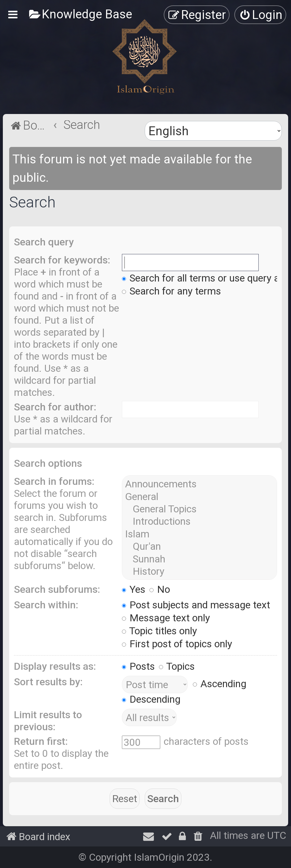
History (199, 571)
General (199, 497)
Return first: (41, 741)
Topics (177, 666)
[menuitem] (80, 14)
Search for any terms (171, 291)
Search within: (46, 605)
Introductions (199, 521)
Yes (134, 589)
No (160, 589)
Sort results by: (48, 682)
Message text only (166, 618)
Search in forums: (54, 481)
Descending (151, 699)
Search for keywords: (62, 260)
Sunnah (199, 559)
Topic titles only (159, 631)
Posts (138, 666)
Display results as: (55, 666)
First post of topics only (177, 644)
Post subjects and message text (196, 605)
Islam (199, 534)
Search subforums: (57, 589)
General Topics (199, 509)
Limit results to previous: (48, 721)
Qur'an (199, 546)
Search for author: (55, 407)
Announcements (199, 484)
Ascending (220, 684)
